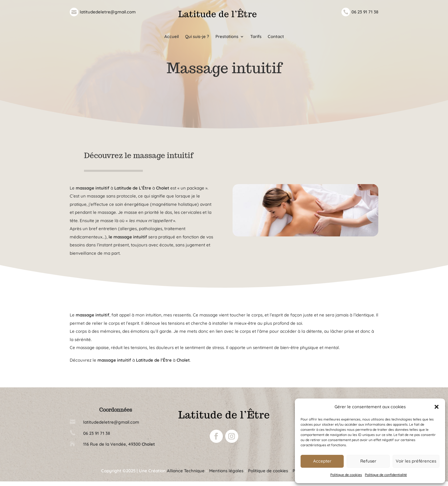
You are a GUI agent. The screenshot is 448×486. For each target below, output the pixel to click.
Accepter (322, 461)
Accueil (172, 37)
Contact (276, 37)
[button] (437, 407)
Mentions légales (226, 475)
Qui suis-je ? (197, 37)
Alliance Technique (186, 475)
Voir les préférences (416, 461)
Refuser (368, 461)
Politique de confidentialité (386, 475)
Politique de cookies (346, 475)
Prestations (227, 37)
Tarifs (256, 37)
